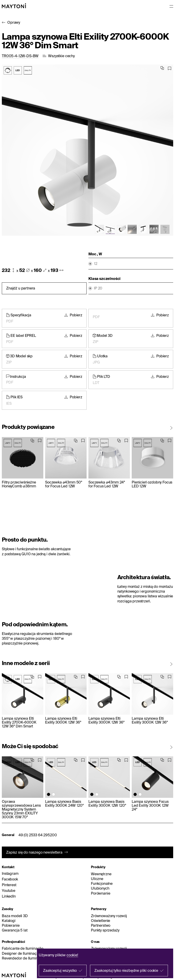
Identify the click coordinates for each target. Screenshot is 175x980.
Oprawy (14, 22)
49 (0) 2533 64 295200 (38, 835)
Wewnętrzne (101, 874)
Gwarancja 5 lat (15, 930)
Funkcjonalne (102, 883)
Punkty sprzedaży (105, 930)
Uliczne (97, 879)
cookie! (72, 955)
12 (96, 264)
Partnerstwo (101, 925)
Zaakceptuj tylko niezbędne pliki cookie (126, 970)
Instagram (10, 873)
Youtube (9, 890)
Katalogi (9, 921)
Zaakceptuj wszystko (60, 970)
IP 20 (98, 288)
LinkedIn (9, 896)
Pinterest (9, 885)
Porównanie (100, 893)
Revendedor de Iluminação (24, 958)
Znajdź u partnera (21, 288)
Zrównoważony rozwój (109, 916)
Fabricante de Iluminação (23, 948)
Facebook (10, 879)
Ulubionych (100, 888)
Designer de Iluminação (21, 953)
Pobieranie (11, 925)
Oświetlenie (100, 921)
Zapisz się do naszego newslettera (34, 852)
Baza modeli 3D (15, 916)
